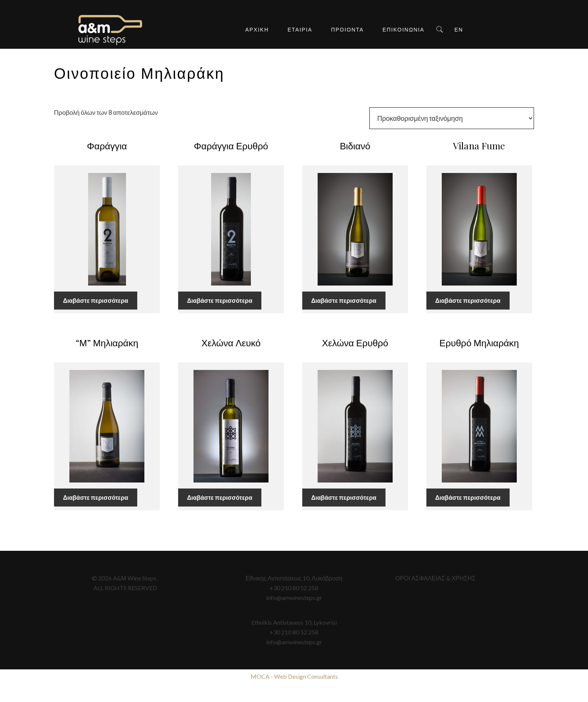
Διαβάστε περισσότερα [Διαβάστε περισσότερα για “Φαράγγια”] (96, 300)
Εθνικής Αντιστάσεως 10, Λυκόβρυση (294, 578)
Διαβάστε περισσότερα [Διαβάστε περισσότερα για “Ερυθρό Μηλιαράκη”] (468, 497)
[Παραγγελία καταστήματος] (452, 118)
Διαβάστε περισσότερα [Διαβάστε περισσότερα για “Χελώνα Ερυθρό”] (344, 497)
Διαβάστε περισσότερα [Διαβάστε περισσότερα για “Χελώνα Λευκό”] (220, 497)
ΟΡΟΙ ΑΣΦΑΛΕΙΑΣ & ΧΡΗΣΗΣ (435, 578)
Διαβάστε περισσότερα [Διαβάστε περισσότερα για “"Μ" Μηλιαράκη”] (96, 497)
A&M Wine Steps (110, 30)
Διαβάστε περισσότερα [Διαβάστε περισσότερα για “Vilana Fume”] (468, 300)
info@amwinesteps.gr (294, 598)
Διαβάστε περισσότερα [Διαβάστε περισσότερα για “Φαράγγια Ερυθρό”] (220, 300)
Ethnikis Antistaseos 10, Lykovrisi (294, 622)
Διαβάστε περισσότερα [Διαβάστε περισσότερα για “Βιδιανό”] (344, 300)
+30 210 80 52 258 (294, 588)
